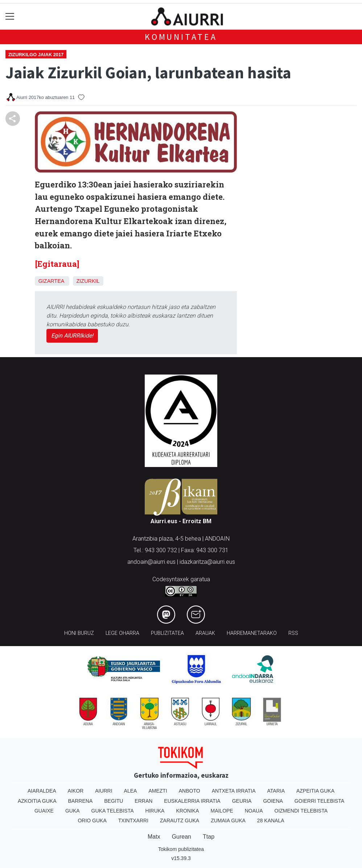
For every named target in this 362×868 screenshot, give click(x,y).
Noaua (254, 811)
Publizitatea (167, 633)
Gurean (182, 837)
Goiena (273, 801)
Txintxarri (133, 821)
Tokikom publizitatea (181, 849)
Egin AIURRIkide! (72, 336)
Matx (154, 837)
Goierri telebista (319, 801)
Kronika (187, 811)
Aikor (76, 791)
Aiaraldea (42, 791)
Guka (73, 811)
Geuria (242, 801)
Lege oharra (122, 633)
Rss (293, 633)
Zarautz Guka (180, 821)
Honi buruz (79, 633)
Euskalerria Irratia (192, 801)
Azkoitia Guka (37, 801)
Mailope (222, 811)
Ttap (209, 837)
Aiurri (104, 791)
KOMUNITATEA (181, 37)
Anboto (190, 791)
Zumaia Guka (228, 821)
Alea (131, 791)
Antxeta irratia (234, 791)
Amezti (158, 791)
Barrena (81, 801)
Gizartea (51, 281)
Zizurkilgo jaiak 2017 (36, 55)
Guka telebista (113, 811)
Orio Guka (92, 821)
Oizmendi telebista (301, 811)
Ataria (276, 791)
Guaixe (44, 811)
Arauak (205, 633)
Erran (143, 801)
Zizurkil (88, 281)
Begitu (114, 801)
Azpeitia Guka (315, 791)
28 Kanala (271, 821)
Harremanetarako (252, 633)
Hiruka (155, 811)
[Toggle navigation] (10, 16)
